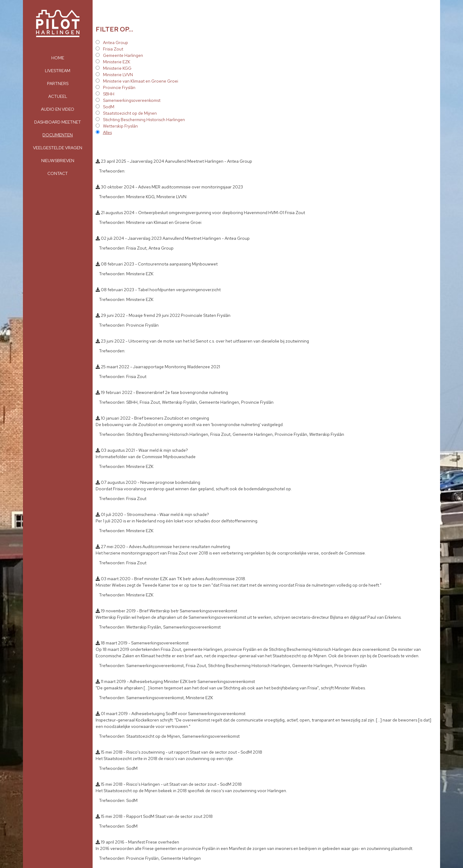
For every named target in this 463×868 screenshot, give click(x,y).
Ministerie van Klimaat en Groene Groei (141, 81)
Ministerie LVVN (118, 75)
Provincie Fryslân (119, 87)
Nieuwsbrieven (58, 161)
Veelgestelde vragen (58, 148)
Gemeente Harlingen (123, 55)
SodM (109, 107)
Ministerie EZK (117, 62)
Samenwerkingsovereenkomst (132, 100)
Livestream (58, 71)
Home (58, 58)
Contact (58, 173)
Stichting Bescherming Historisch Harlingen (144, 120)
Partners (58, 83)
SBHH (109, 94)
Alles (107, 132)
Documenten (58, 135)
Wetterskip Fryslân (120, 126)
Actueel (58, 96)
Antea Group (116, 43)
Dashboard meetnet (58, 122)
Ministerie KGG (117, 68)
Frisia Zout (113, 49)
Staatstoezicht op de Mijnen (130, 113)
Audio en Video (58, 109)
